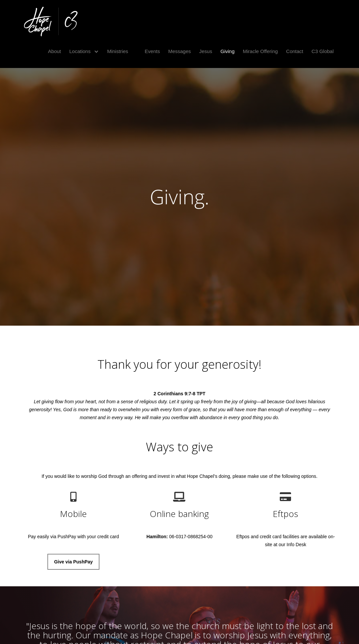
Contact (295, 51)
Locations (80, 51)
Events (152, 51)
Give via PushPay (73, 562)
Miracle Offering (261, 51)
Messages (179, 51)
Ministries (118, 51)
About (55, 51)
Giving (228, 51)
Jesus (206, 51)
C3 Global (323, 51)
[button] (82, 51)
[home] (51, 22)
